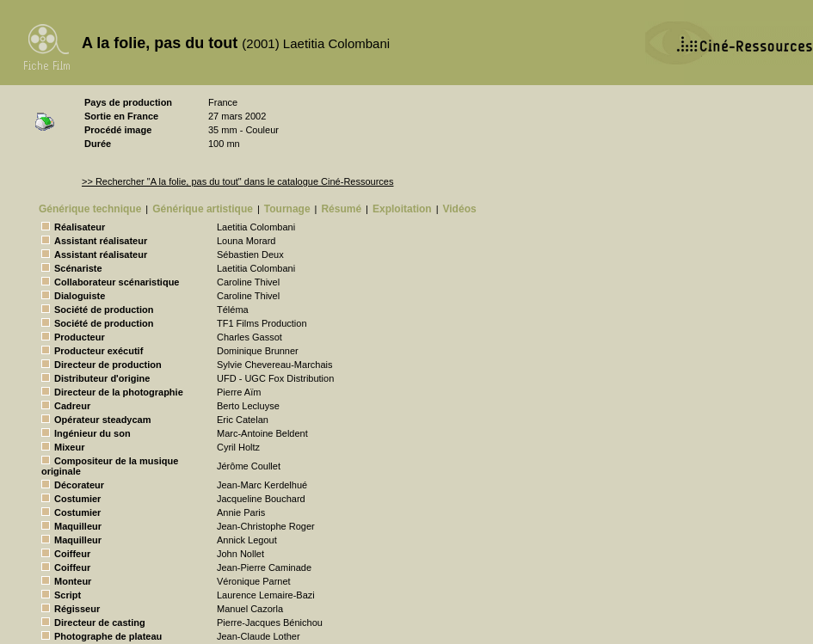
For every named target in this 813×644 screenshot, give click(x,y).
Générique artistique (203, 209)
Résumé (341, 209)
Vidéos (460, 209)
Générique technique (90, 209)
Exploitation (402, 209)
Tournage (287, 209)
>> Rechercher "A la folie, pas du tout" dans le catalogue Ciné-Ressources (237, 181)
